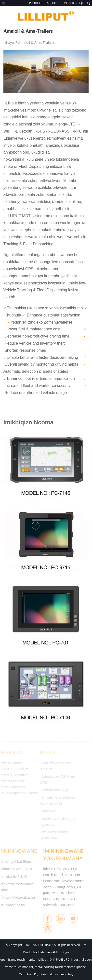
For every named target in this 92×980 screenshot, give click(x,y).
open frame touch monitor (19, 960)
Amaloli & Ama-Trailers (36, 42)
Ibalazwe (44, 952)
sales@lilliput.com (55, 905)
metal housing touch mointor (55, 967)
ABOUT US (54, 3)
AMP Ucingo (60, 952)
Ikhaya (9, 42)
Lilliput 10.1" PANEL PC (54, 960)
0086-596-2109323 (55, 899)
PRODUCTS (37, 3)
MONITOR (70, 3)
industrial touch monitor (55, 974)
